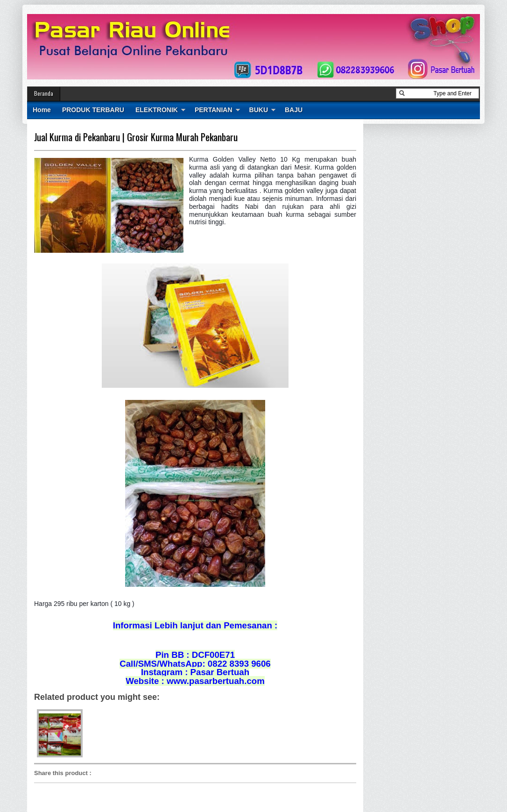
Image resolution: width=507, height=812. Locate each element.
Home (42, 110)
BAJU (294, 110)
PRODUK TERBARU (93, 110)
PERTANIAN (214, 110)
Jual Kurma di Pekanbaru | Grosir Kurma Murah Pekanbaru (136, 137)
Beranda (44, 93)
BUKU (259, 110)
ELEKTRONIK (157, 110)
